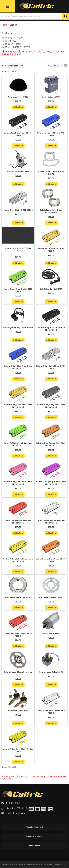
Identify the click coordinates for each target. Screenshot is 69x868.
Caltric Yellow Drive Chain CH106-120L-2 (18, 750)
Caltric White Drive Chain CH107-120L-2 (51, 712)
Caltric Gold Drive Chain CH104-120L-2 (51, 250)
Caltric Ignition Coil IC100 (51, 289)
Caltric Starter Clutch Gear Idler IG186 (18, 673)
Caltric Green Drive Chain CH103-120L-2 (18, 290)
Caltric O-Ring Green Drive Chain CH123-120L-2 (18, 444)
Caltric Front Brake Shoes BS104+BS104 (51, 211)
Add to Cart (18, 146)
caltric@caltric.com (16, 813)
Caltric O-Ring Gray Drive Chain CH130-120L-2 (51, 406)
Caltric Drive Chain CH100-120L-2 (18, 210)
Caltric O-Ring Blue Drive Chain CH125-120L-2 (18, 367)
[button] (34, 827)
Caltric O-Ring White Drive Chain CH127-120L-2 (51, 522)
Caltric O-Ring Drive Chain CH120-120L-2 (51, 367)
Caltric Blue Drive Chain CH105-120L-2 (51, 134)
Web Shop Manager (58, 865)
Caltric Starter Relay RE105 (51, 672)
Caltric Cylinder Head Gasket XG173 (51, 173)
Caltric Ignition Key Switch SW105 (18, 328)
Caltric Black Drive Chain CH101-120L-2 (18, 134)
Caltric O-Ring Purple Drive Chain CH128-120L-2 (51, 483)
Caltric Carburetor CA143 (18, 172)
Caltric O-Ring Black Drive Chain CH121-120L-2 (51, 329)
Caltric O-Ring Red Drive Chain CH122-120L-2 (18, 522)
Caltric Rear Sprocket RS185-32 (51, 597)
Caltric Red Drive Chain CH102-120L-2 (18, 635)
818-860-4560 (13, 803)
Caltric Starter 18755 (51, 634)
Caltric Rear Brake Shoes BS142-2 (18, 597)
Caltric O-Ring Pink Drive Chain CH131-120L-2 (18, 483)
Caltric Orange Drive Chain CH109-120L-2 (51, 560)
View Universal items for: (34, 778)
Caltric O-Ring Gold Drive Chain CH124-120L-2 (18, 406)
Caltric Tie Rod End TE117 (18, 711)
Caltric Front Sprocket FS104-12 (18, 250)
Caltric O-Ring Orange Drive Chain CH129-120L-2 (51, 444)
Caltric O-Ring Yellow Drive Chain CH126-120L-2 (18, 560)
